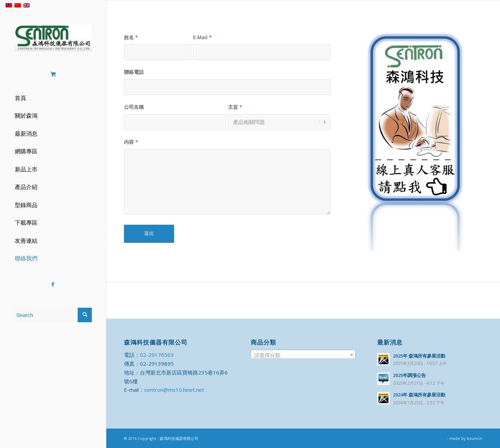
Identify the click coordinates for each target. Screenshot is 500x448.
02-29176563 (157, 355)
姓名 (131, 37)
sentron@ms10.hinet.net (174, 390)
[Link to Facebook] (53, 284)
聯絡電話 (134, 72)
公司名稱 (134, 107)
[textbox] (303, 355)
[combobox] (303, 355)
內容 (131, 142)
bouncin (475, 438)
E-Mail (203, 37)
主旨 (235, 107)
